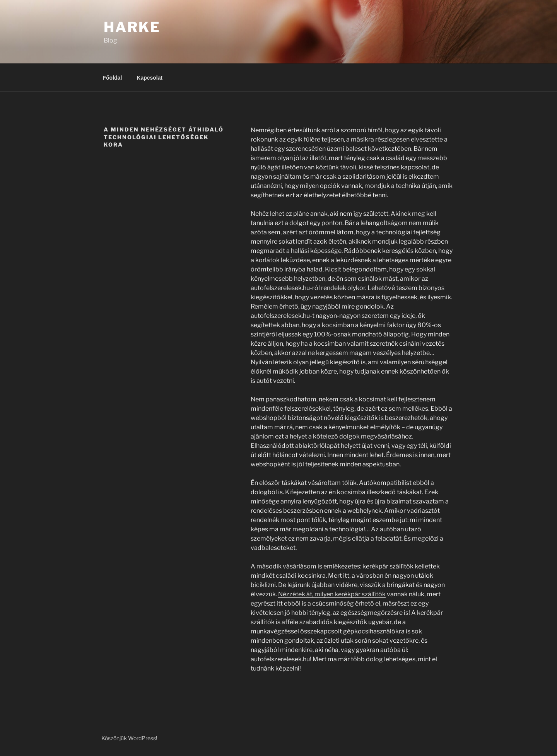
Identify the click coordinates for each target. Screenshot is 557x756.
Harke (132, 27)
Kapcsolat (150, 78)
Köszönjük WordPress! (129, 738)
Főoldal (113, 78)
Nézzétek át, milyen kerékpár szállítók (332, 594)
